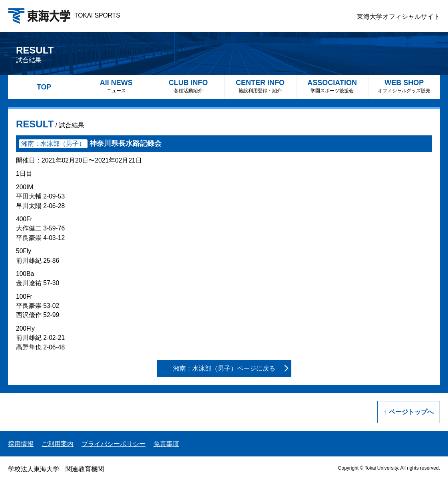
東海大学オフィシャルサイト (398, 17)
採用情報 (21, 444)
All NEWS (116, 86)
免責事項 (166, 444)
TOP (44, 87)
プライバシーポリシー (113, 444)
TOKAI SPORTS (64, 15)
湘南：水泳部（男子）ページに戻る (224, 368)
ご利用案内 (58, 444)
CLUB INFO (188, 86)
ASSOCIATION (332, 86)
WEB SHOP (404, 86)
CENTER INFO (260, 86)
